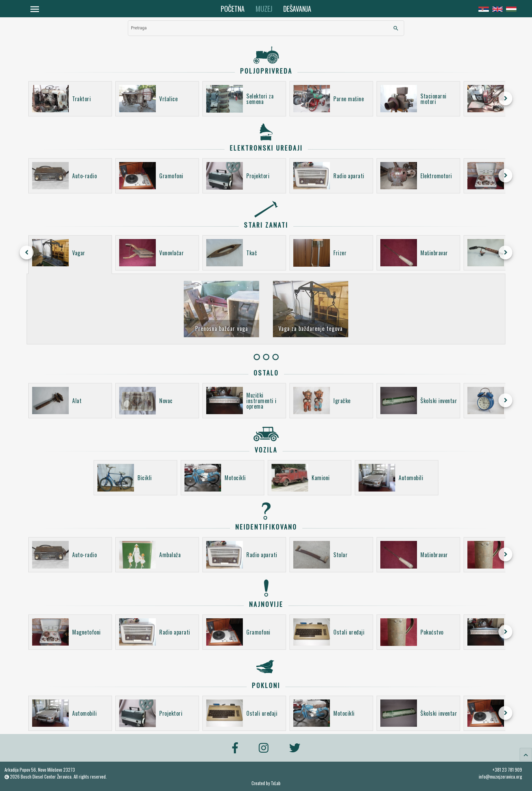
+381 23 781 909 (507, 770)
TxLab (276, 783)
